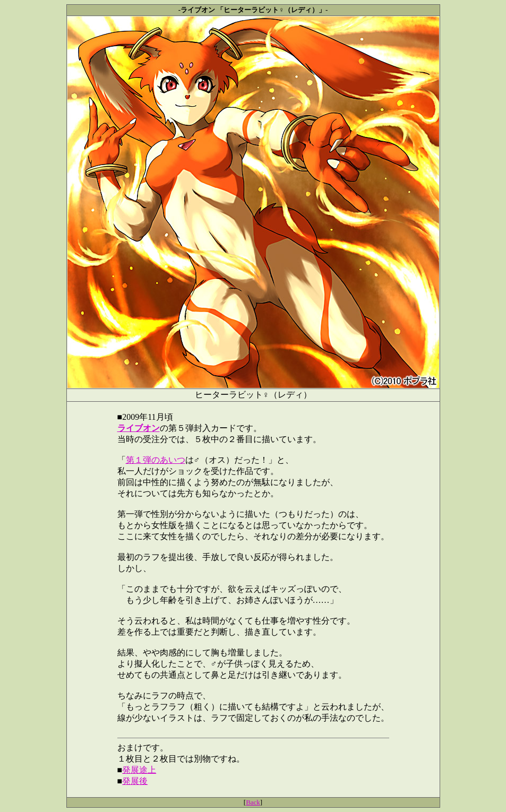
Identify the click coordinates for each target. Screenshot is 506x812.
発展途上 (139, 770)
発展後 (135, 781)
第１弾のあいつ (156, 460)
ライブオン (139, 428)
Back (253, 802)
